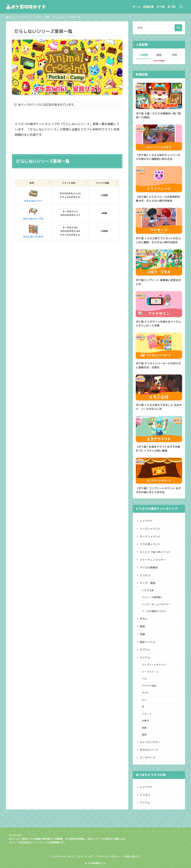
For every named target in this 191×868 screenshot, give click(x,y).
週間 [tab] (159, 55)
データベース (148, 758)
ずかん (144, 619)
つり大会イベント (150, 544)
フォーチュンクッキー (153, 560)
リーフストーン (150, 672)
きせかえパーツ (149, 750)
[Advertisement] (67, 281)
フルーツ (147, 714)
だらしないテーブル (33, 213)
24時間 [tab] (143, 55)
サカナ (145, 693)
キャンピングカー (150, 742)
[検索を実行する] (178, 28)
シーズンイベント (150, 529)
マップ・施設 (148, 583)
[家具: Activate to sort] (33, 183)
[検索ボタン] (181, 7)
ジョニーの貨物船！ (153, 597)
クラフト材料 (149, 686)
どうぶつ (145, 575)
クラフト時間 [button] (102, 183)
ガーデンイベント (150, 537)
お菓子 (145, 721)
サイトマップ (85, 856)
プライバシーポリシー (108, 856)
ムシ (144, 700)
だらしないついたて (33, 231)
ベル (144, 679)
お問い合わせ (131, 856)
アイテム (145, 657)
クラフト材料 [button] (69, 183)
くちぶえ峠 (148, 590)
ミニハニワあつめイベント (155, 552)
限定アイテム (148, 642)
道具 (144, 735)
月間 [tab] (174, 55)
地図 (144, 728)
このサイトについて (63, 856)
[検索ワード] (159, 28)
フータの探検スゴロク (154, 611)
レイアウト (146, 521)
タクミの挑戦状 (149, 567)
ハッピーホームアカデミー (156, 604)
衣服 (142, 634)
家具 (142, 626)
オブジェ (145, 650)
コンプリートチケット (154, 665)
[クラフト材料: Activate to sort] (70, 183)
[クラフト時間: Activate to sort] (104, 183)
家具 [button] (32, 183)
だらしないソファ (33, 195)
